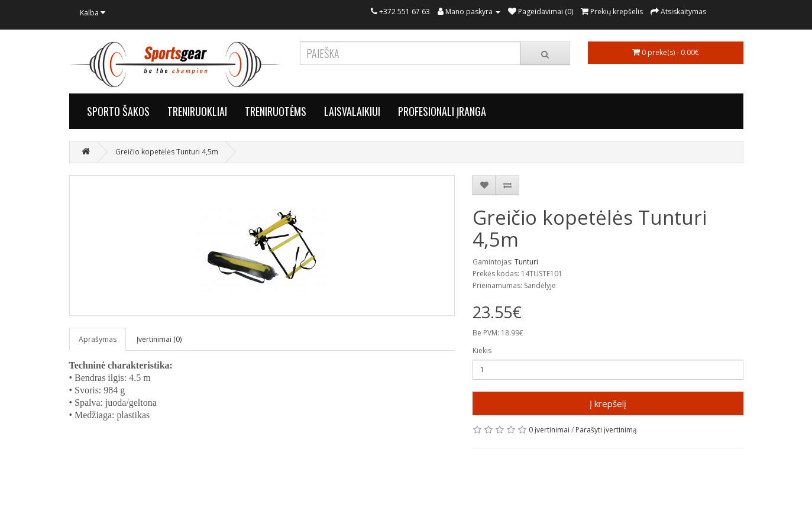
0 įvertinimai (549, 430)
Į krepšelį (608, 403)
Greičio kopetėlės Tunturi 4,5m (167, 152)
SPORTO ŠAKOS (118, 111)
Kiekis (482, 350)
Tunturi (526, 262)
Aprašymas (98, 339)
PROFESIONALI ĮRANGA (442, 111)
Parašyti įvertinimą (606, 430)
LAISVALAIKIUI (352, 111)
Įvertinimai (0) (159, 339)
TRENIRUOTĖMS (276, 111)
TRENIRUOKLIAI (197, 111)
